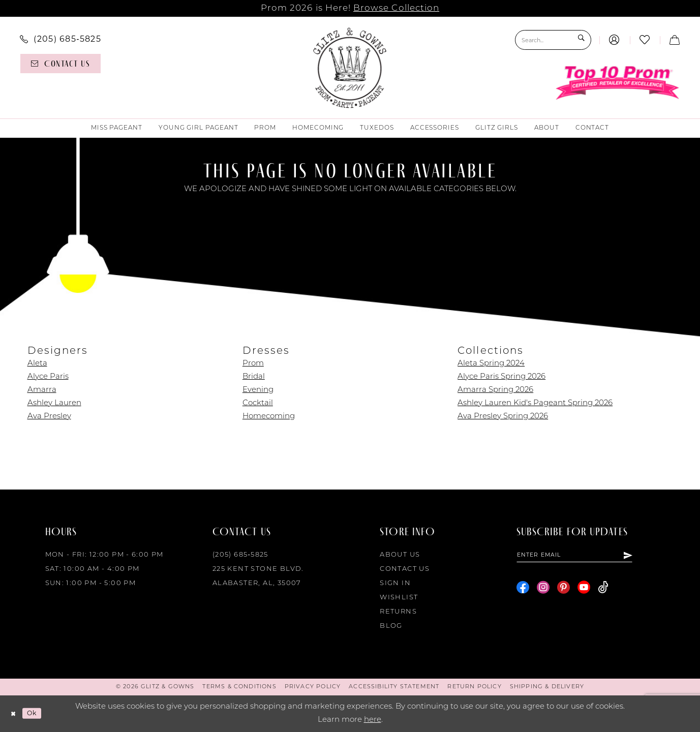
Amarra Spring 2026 (495, 390)
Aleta (37, 364)
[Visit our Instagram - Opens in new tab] (543, 590)
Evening (258, 390)
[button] (614, 40)
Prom (253, 364)
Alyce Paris (48, 377)
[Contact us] (61, 64)
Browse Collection (396, 8)
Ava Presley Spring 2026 (503, 417)
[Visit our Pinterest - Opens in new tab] (564, 590)
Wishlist (399, 598)
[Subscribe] (652, 557)
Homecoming (269, 417)
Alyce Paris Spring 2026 (501, 377)
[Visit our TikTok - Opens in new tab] (603, 590)
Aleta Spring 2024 (491, 364)
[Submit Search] (581, 40)
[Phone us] (61, 39)
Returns (398, 612)
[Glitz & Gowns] (350, 68)
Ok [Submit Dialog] (38, 713)
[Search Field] (553, 40)
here (373, 720)
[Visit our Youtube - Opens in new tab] (584, 590)
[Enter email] (587, 557)
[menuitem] (61, 39)
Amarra (42, 390)
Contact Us (405, 569)
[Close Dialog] (15, 713)
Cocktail (258, 403)
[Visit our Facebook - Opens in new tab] (523, 590)
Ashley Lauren (54, 403)
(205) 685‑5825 (240, 555)
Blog (391, 626)
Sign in (395, 583)
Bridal (254, 377)
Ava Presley (49, 417)
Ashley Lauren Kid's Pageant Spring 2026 (535, 403)
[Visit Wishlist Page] (645, 40)
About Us (400, 555)
